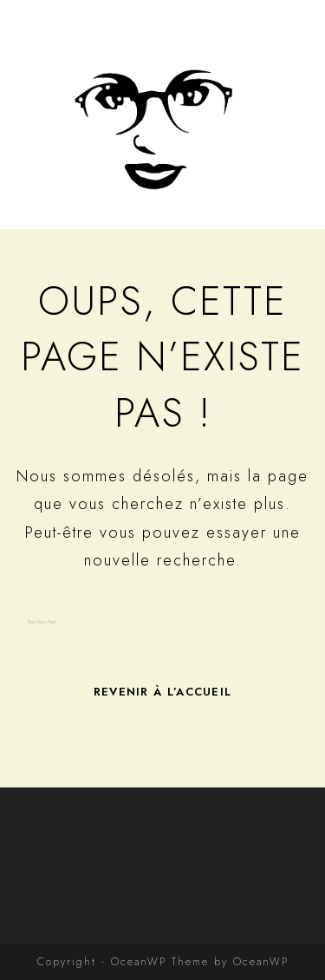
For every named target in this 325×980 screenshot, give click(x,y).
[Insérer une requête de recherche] (163, 622)
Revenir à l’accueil (163, 692)
